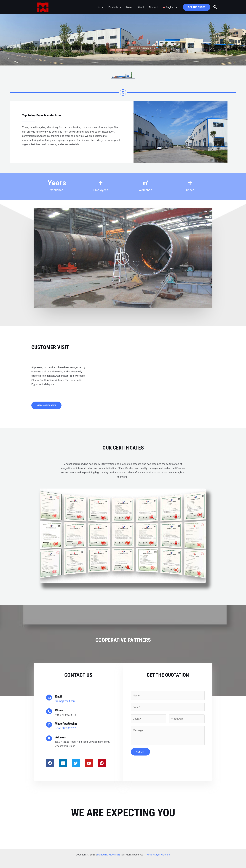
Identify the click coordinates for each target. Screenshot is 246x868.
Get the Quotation (168, 675)
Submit (140, 751)
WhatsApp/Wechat (67, 724)
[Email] (49, 698)
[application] (120, 7)
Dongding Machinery (109, 854)
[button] (123, 258)
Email (59, 696)
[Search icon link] (215, 7)
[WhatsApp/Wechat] (49, 725)
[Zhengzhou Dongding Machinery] (43, 7)
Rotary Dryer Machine (158, 854)
